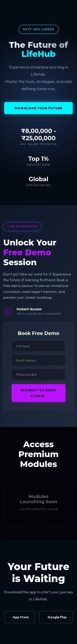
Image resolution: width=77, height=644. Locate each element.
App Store (21, 617)
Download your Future (38, 108)
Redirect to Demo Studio (38, 393)
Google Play (57, 617)
